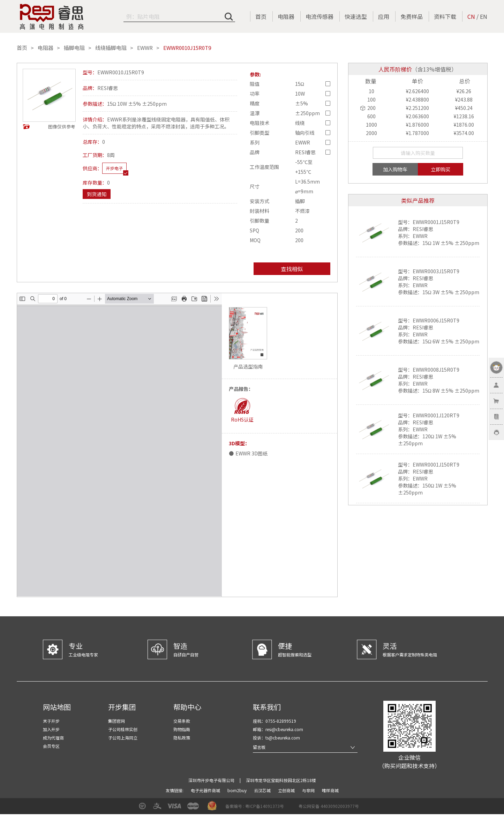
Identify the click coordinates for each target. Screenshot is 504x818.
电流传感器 (319, 16)
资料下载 (445, 16)
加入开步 (51, 729)
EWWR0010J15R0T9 (187, 48)
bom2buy (238, 790)
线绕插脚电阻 (111, 48)
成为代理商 (53, 738)
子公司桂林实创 (123, 729)
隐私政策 (182, 738)
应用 (384, 16)
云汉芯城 (263, 790)
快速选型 (356, 16)
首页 (261, 16)
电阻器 (286, 16)
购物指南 (182, 729)
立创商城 (287, 790)
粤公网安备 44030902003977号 (329, 806)
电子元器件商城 (206, 790)
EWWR (145, 48)
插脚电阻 (74, 48)
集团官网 (116, 721)
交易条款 (182, 721)
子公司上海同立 (123, 738)
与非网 (309, 790)
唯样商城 (330, 790)
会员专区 (51, 746)
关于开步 (51, 721)
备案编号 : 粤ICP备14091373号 (255, 806)
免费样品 (412, 16)
